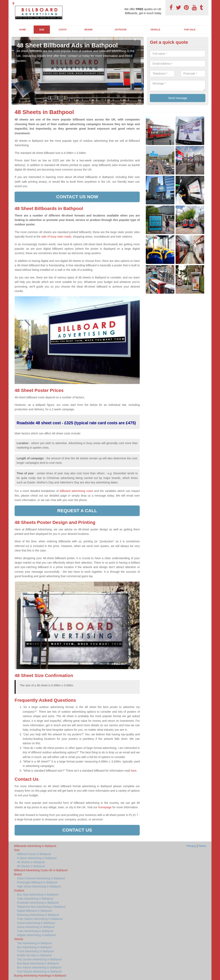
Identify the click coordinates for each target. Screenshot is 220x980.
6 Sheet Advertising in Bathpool (37, 858)
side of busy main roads (56, 237)
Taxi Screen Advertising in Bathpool (39, 959)
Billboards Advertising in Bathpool (35, 846)
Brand (89, 30)
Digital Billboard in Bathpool (34, 911)
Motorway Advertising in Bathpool (38, 915)
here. (134, 771)
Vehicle (155, 30)
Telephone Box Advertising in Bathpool (41, 907)
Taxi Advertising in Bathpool (34, 943)
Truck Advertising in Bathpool (35, 951)
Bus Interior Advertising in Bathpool (39, 967)
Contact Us (77, 830)
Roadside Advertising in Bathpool (38, 903)
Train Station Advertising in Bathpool (40, 919)
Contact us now (77, 197)
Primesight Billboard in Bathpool (37, 882)
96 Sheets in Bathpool (31, 866)
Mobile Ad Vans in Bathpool (34, 955)
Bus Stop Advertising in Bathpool (38, 895)
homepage (105, 807)
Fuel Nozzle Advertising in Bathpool (39, 971)
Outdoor (121, 30)
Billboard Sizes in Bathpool (34, 854)
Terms (202, 846)
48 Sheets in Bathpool (31, 862)
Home (23, 30)
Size (42, 30)
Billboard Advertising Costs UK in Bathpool (41, 870)
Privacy (191, 846)
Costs (63, 30)
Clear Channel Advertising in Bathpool (41, 878)
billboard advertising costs (76, 491)
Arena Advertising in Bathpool (36, 927)
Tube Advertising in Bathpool (35, 899)
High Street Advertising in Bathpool (39, 886)
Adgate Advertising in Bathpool (36, 935)
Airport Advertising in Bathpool (36, 923)
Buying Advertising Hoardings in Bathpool (40, 976)
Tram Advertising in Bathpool (35, 931)
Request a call (77, 511)
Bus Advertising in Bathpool (34, 947)
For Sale (190, 30)
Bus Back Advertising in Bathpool (38, 963)
